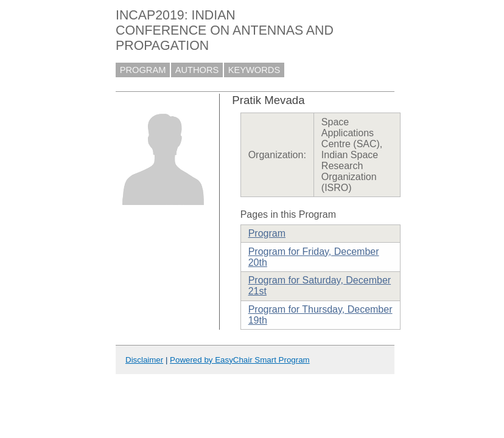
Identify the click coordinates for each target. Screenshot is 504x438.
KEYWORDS (254, 70)
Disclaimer (144, 360)
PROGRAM (143, 70)
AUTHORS (197, 70)
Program (267, 233)
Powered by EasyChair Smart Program (240, 360)
